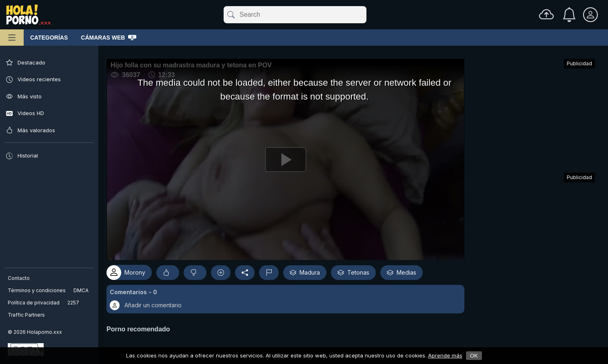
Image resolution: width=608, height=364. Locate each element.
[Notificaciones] (569, 15)
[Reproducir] (288, 158)
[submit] (230, 15)
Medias (407, 270)
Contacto (19, 278)
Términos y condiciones (37, 290)
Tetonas (359, 270)
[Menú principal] (12, 38)
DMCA (81, 290)
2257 (74, 303)
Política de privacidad (34, 303)
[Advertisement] (534, 112)
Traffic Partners (27, 315)
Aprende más (445, 355)
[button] (288, 296)
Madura (310, 270)
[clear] (365, 15)
